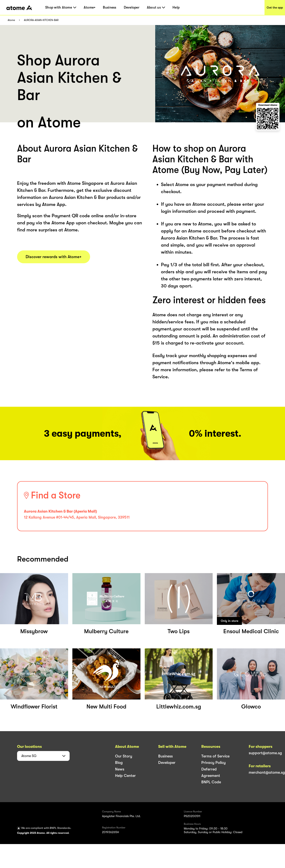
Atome (11, 20)
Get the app (275, 7)
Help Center (125, 776)
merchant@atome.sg (267, 772)
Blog (119, 763)
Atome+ (90, 7)
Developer (132, 7)
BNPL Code (211, 782)
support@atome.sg (265, 753)
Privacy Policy (213, 763)
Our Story (124, 756)
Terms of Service (215, 756)
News (120, 769)
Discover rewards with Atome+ (54, 257)
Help (176, 7)
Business (110, 7)
